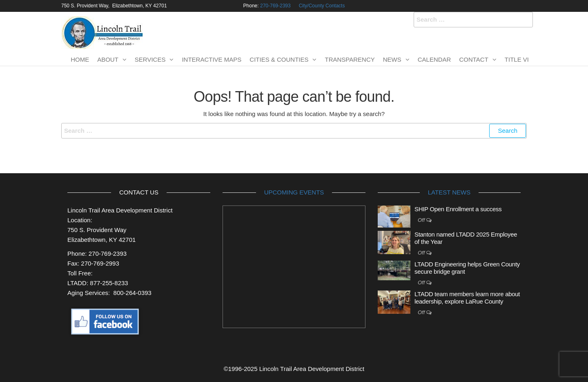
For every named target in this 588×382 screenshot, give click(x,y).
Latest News (449, 192)
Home (80, 59)
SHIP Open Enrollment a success (458, 209)
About (108, 59)
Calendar (434, 59)
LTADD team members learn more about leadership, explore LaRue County (467, 298)
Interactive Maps (212, 59)
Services (150, 59)
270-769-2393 (275, 6)
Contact (473, 59)
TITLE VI (517, 59)
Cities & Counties (279, 59)
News (392, 59)
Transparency (350, 59)
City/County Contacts (322, 6)
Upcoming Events (294, 192)
